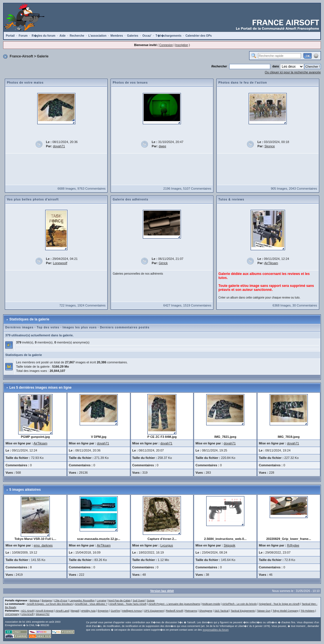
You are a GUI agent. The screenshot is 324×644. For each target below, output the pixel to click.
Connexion (166, 45)
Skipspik (229, 545)
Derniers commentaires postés (125, 327)
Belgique (35, 600)
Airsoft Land (62, 611)
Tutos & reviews (231, 199)
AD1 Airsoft (27, 611)
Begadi (75, 611)
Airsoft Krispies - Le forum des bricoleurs (50, 604)
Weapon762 (43, 614)
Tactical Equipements (243, 611)
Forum (23, 36)
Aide (63, 36)
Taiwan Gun (264, 611)
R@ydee (293, 545)
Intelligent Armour (132, 611)
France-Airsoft (21, 56)
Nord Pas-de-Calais (120, 600)
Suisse (151, 600)
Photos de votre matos (25, 83)
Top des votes (48, 327)
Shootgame (206, 611)
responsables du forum (216, 630)
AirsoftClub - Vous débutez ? (91, 604)
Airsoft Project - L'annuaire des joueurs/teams (174, 604)
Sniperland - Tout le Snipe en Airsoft (279, 604)
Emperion (103, 611)
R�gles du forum (43, 36)
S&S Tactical (221, 611)
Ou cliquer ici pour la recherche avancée (293, 72)
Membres (117, 36)
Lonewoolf (60, 263)
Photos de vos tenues (130, 83)
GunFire (115, 611)
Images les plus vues (80, 327)
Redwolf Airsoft (174, 611)
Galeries (133, 36)
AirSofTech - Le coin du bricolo (240, 604)
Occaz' (147, 36)
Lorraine (101, 600)
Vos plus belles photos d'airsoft (33, 199)
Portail (10, 36)
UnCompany (12, 614)
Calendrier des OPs (199, 36)
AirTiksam (271, 263)
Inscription (182, 45)
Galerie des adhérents (131, 199)
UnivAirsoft (28, 614)
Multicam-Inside (211, 604)
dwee (162, 146)
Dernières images (19, 327)
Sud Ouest (139, 600)
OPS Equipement (154, 611)
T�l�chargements (169, 36)
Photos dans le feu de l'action (243, 83)
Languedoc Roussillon (82, 600)
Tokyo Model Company (286, 611)
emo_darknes (43, 545)
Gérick (163, 263)
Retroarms (191, 611)
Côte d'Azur (61, 600)
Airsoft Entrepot (45, 611)
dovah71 (59, 146)
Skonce (270, 146)
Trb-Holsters (308, 611)
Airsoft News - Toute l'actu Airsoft (128, 604)
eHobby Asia (88, 611)
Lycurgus (167, 545)
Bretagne (47, 600)
